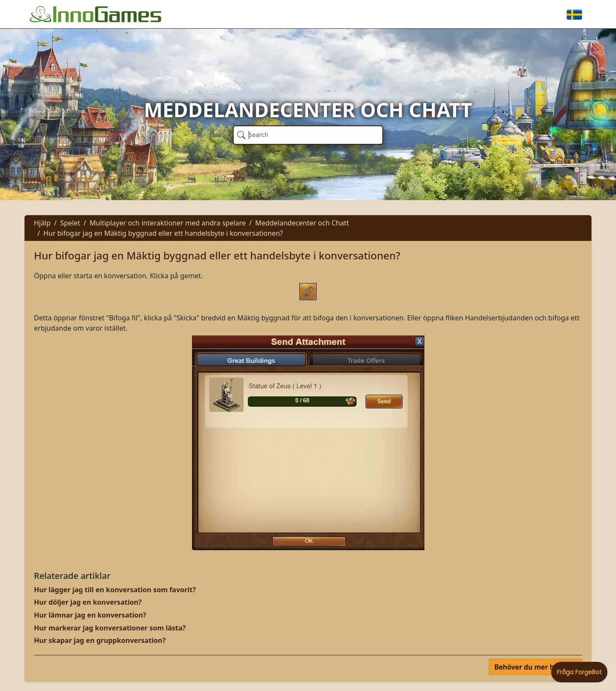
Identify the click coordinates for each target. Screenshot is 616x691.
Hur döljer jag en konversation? (88, 602)
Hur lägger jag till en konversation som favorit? (115, 590)
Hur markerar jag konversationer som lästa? (110, 628)
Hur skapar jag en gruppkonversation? (100, 640)
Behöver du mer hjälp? (533, 667)
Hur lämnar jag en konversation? (90, 615)
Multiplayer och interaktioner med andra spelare (168, 223)
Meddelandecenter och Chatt (302, 223)
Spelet (70, 223)
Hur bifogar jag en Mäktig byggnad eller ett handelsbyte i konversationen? (163, 233)
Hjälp (42, 223)
